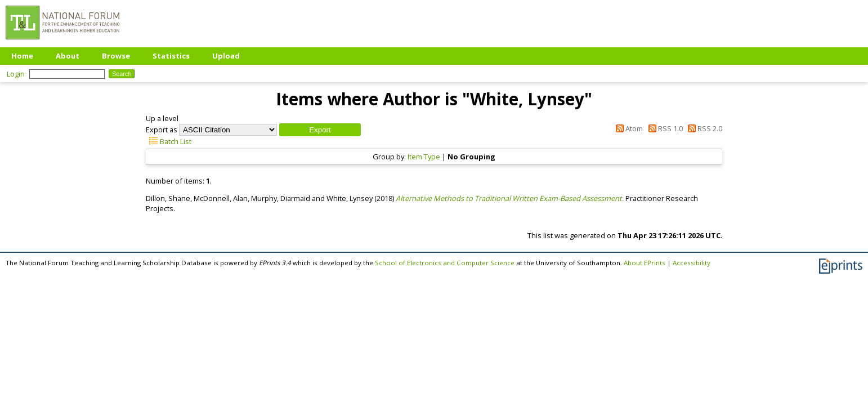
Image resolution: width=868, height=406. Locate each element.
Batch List (169, 141)
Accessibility (692, 263)
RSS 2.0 (703, 128)
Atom (628, 128)
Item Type (424, 157)
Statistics (171, 56)
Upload (226, 56)
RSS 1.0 (663, 128)
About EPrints (645, 263)
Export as (162, 130)
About (68, 56)
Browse (116, 56)
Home (22, 56)
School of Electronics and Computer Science (445, 263)
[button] (320, 130)
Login (16, 74)
